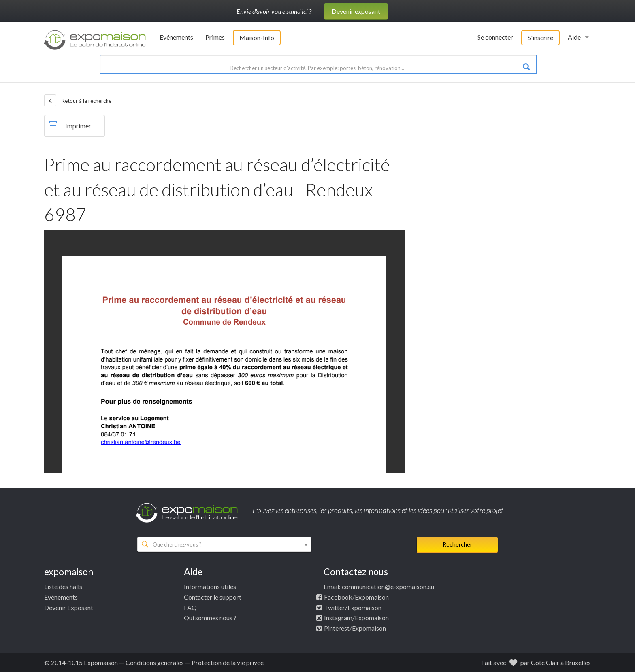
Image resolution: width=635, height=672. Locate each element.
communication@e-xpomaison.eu (388, 586)
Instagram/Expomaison (356, 618)
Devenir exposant (356, 11)
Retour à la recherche (78, 100)
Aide (574, 37)
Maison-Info (257, 37)
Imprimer (69, 126)
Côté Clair (545, 662)
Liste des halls (63, 586)
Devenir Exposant (69, 607)
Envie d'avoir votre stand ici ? (274, 11)
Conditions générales (155, 662)
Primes (215, 37)
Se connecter (495, 37)
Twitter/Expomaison (353, 607)
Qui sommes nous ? (210, 618)
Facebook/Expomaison (356, 597)
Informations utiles (210, 586)
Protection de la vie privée (228, 662)
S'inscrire (540, 37)
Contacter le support (213, 597)
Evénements (176, 37)
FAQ (190, 607)
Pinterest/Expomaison (355, 628)
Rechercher (457, 544)
